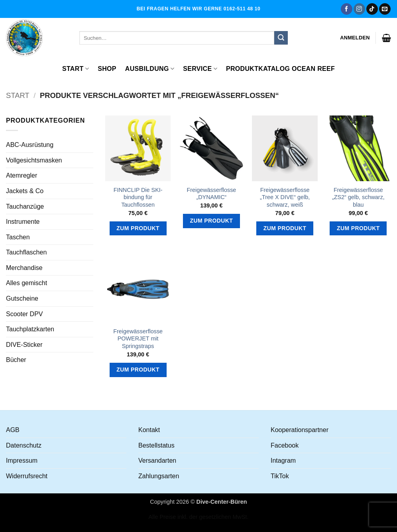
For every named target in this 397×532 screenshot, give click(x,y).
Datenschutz (24, 445)
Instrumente (23, 222)
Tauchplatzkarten (30, 329)
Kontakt (149, 430)
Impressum (22, 461)
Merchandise (24, 268)
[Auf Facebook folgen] (347, 9)
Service (200, 69)
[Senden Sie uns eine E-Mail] (385, 9)
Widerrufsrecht (27, 476)
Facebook (285, 445)
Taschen (18, 237)
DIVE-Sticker (24, 345)
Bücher (16, 360)
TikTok (280, 476)
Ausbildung (150, 69)
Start (76, 69)
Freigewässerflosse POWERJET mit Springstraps (138, 339)
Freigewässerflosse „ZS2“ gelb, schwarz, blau (358, 197)
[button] (355, 38)
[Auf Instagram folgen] (359, 9)
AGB (13, 430)
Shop (107, 69)
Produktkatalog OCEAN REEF (280, 69)
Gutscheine (22, 298)
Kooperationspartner (300, 430)
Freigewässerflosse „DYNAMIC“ (211, 194)
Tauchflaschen (26, 252)
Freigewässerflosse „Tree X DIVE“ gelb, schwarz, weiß (285, 197)
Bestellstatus (156, 445)
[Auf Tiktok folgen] (372, 9)
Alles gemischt (27, 283)
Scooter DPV (24, 314)
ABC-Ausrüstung (30, 145)
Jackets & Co (25, 191)
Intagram (283, 461)
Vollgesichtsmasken (34, 160)
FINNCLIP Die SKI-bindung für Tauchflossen (138, 197)
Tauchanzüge (25, 206)
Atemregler (22, 175)
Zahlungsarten (159, 476)
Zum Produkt (138, 228)
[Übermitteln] (281, 38)
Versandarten (157, 461)
